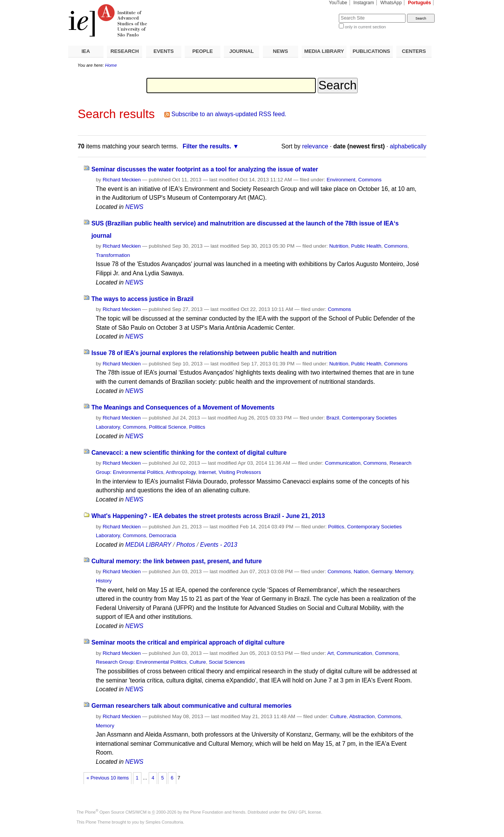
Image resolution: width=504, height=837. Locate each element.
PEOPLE (203, 51)
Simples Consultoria (164, 822)
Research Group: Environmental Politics (141, 662)
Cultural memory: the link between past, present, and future (176, 561)
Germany (382, 571)
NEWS (281, 51)
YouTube (338, 3)
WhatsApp (391, 3)
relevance (315, 146)
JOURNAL (241, 51)
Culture (198, 662)
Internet (207, 472)
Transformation (113, 255)
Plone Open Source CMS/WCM (116, 812)
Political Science (168, 427)
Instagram (364, 3)
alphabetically (408, 146)
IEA (86, 51)
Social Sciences (227, 662)
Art (331, 653)
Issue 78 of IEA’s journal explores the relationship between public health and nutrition (214, 353)
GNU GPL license (304, 812)
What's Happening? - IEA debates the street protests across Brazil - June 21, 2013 (208, 516)
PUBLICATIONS (371, 51)
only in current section (365, 27)
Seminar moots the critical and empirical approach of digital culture (188, 642)
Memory (404, 571)
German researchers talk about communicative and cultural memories (191, 706)
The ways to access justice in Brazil (142, 299)
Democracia (163, 535)
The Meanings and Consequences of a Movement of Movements (183, 407)
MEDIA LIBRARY (324, 51)
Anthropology (181, 472)
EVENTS (164, 51)
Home (111, 65)
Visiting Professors (240, 472)
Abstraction (362, 716)
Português (420, 3)
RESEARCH (125, 51)
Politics (197, 427)
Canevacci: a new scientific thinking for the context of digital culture (189, 453)
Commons (370, 180)
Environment (341, 180)
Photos (186, 545)
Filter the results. (207, 146)
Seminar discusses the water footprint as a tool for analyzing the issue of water (204, 169)
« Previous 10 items (108, 778)
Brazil (332, 418)
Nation (361, 571)
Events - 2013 (219, 545)
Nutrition (339, 246)
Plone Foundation (207, 812)
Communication (343, 463)
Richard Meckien (122, 180)
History (104, 581)
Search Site (320, 14)
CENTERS (414, 51)
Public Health (366, 246)
